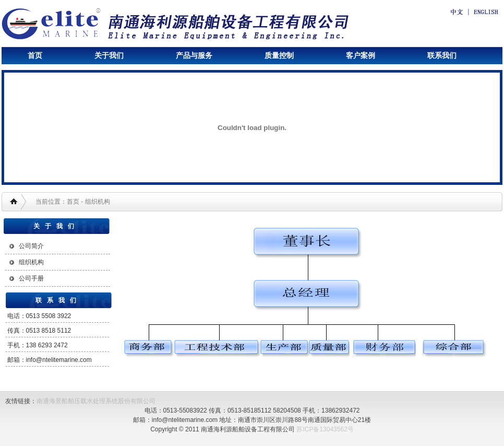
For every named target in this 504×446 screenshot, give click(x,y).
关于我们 (109, 55)
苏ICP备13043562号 (325, 429)
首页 (35, 55)
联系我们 (442, 55)
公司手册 (31, 278)
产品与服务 (194, 55)
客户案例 (361, 55)
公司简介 (31, 246)
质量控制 (279, 55)
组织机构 (31, 262)
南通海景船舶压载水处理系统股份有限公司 (96, 401)
